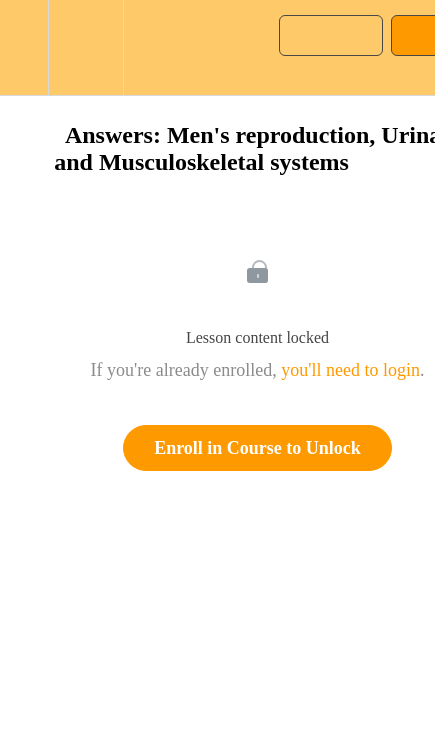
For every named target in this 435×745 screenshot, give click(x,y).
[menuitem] (85, 47)
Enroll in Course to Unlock (257, 448)
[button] (24, 47)
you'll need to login (350, 370)
